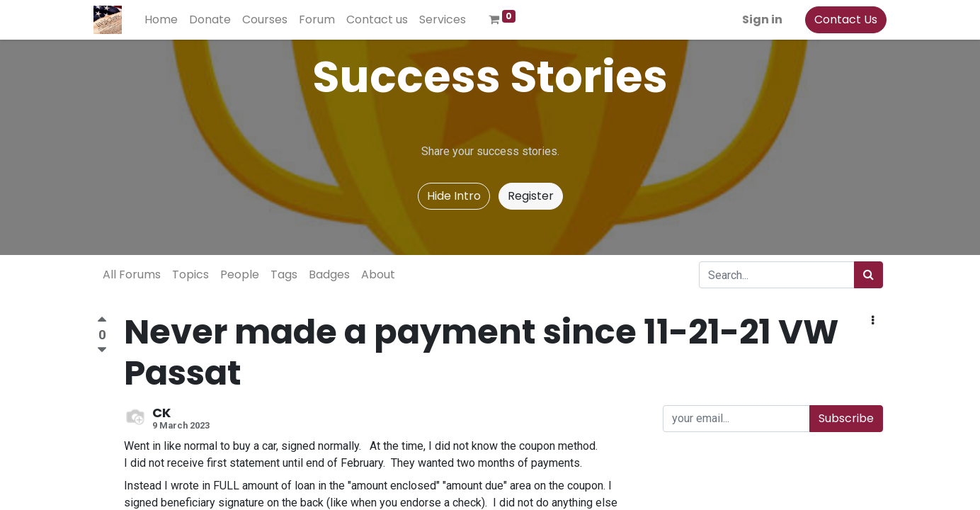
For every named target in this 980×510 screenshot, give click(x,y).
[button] (873, 321)
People (240, 274)
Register (531, 196)
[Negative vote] (102, 350)
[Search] (868, 275)
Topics (190, 274)
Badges (329, 274)
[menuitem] (165, 20)
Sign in (759, 19)
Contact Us (842, 19)
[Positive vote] (102, 321)
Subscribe (846, 418)
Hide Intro (454, 196)
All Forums (132, 274)
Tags (284, 274)
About (378, 274)
